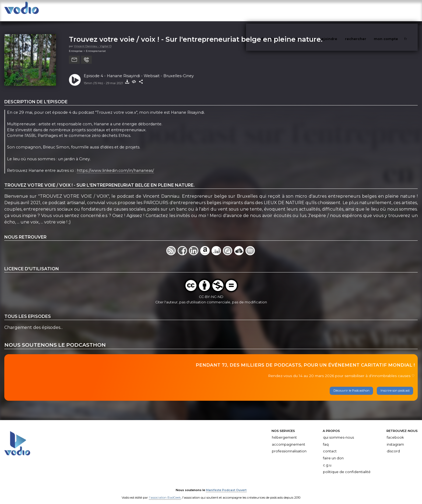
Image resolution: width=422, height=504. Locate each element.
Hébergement (284, 432)
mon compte (395, 10)
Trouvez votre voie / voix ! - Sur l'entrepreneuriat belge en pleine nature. (196, 34)
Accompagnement (289, 439)
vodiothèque (281, 10)
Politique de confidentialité (347, 466)
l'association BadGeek (165, 492)
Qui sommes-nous (338, 432)
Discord (393, 446)
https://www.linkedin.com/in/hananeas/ (115, 165)
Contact (330, 446)
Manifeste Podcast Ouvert (226, 485)
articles (307, 10)
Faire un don (333, 453)
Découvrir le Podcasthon (351, 385)
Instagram (395, 439)
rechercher (366, 10)
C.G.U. (328, 460)
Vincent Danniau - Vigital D (93, 41)
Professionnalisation (289, 446)
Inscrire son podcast (395, 385)
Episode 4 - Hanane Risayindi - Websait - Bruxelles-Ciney (139, 70)
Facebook (395, 432)
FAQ (326, 439)
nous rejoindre (334, 10)
